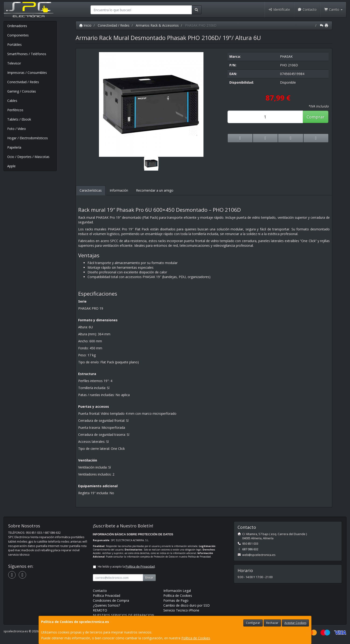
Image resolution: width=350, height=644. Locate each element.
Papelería (14, 147)
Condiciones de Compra (111, 600)
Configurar (253, 623)
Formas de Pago (176, 600)
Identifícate (279, 9)
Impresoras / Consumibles (27, 73)
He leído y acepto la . (127, 567)
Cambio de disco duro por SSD (187, 605)
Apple (11, 166)
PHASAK (286, 56)
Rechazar (272, 623)
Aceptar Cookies (295, 623)
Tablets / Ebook (19, 119)
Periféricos (15, 110)
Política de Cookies (196, 638)
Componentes (18, 35)
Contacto (307, 9)
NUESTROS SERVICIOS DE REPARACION (123, 615)
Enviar (149, 578)
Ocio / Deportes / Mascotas (28, 157)
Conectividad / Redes (23, 82)
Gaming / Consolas (22, 91)
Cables (12, 101)
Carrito (333, 9)
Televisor (14, 63)
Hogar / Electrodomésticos (28, 138)
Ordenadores (17, 26)
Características (91, 190)
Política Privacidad (107, 596)
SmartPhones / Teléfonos (27, 54)
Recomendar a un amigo (155, 190)
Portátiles (14, 45)
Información (119, 190)
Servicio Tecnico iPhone (181, 610)
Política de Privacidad (199, 557)
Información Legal (177, 591)
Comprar (316, 117)
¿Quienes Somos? (106, 605)
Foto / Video (17, 129)
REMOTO (100, 610)
